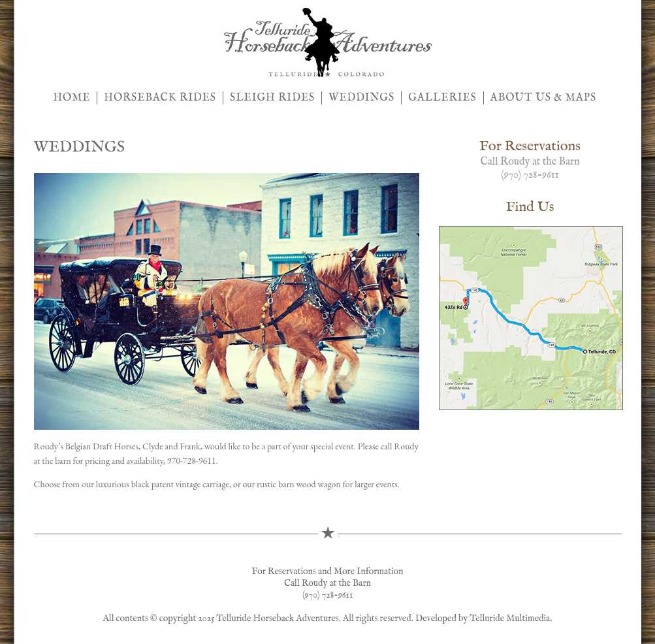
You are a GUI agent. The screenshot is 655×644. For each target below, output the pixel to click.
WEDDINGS (361, 98)
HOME (72, 98)
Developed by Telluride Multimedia (483, 619)
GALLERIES (442, 98)
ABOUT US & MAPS (543, 98)
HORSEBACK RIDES (160, 98)
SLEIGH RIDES (272, 98)
